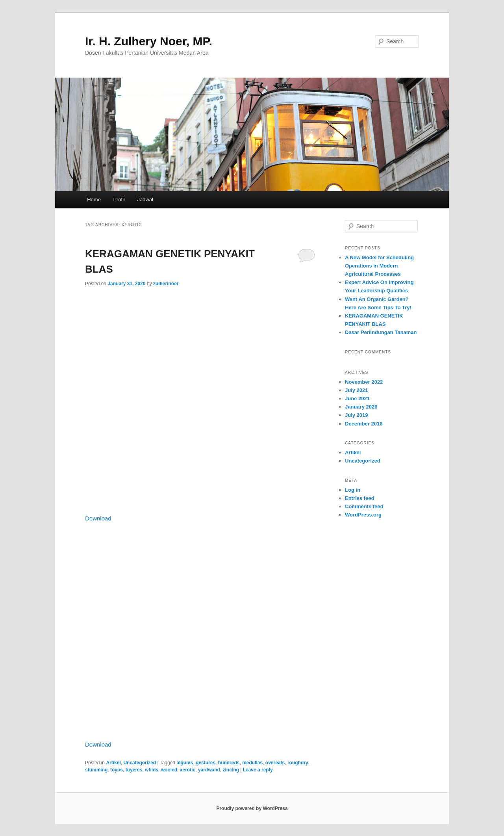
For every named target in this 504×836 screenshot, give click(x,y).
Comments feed (364, 506)
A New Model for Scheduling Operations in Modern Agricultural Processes (379, 266)
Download (98, 518)
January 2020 (361, 407)
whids (152, 770)
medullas (252, 763)
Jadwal (145, 200)
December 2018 (364, 424)
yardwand (209, 770)
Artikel (113, 763)
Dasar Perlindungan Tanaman (381, 332)
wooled (169, 770)
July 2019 (357, 415)
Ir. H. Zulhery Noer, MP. (149, 41)
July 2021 (357, 390)
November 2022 (364, 382)
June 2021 (357, 398)
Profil (119, 200)
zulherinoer (166, 284)
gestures (206, 763)
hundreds (229, 763)
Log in (353, 490)
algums (185, 763)
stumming (96, 770)
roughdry (298, 763)
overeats (275, 763)
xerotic (188, 770)
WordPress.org (363, 515)
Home (94, 200)
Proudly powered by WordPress (252, 808)
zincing (231, 770)
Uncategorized (140, 763)
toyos (117, 770)
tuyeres (134, 770)
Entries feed (359, 498)
